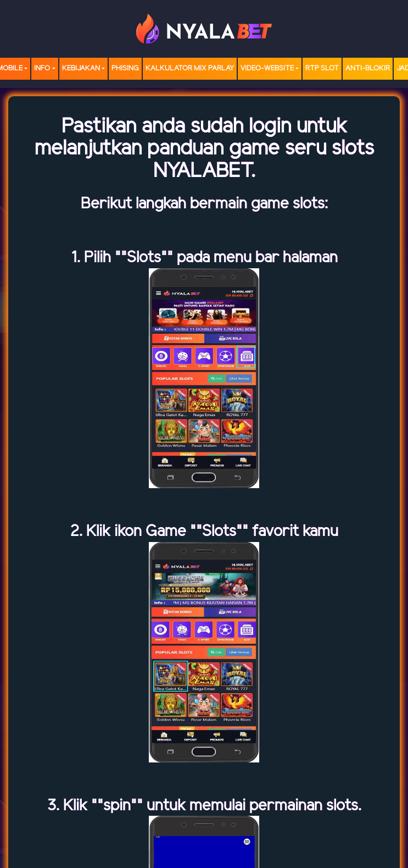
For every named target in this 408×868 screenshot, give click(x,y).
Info (42, 68)
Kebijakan (81, 68)
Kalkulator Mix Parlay (190, 68)
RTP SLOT (322, 68)
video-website (267, 68)
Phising (125, 68)
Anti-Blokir (368, 68)
